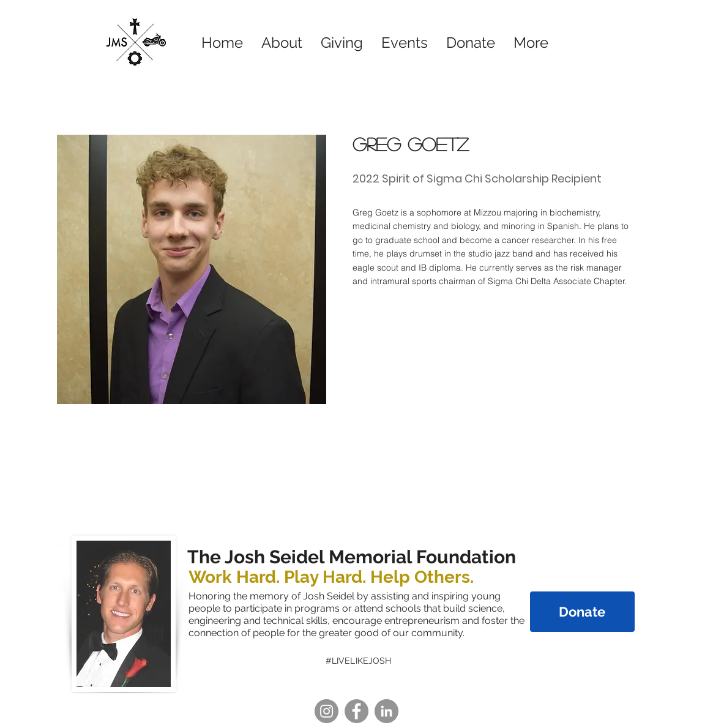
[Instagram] (327, 711)
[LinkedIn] (386, 711)
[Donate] (582, 612)
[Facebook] (356, 711)
